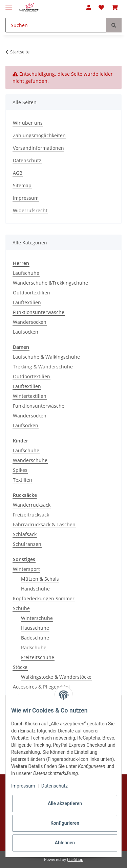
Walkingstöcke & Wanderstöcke (56, 677)
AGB (18, 173)
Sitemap (22, 185)
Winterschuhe (37, 618)
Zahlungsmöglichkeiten (39, 135)
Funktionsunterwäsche (39, 312)
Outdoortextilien (31, 293)
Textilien (23, 480)
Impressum (26, 198)
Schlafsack (25, 534)
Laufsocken (26, 332)
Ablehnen (65, 843)
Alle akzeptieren (65, 803)
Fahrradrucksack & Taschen (44, 524)
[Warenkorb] (115, 7)
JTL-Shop (75, 859)
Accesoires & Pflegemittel (41, 687)
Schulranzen (27, 544)
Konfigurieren (65, 823)
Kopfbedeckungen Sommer (44, 598)
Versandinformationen (38, 148)
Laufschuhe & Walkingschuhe (46, 357)
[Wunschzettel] (101, 7)
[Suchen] (56, 25)
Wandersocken (30, 322)
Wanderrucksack (32, 505)
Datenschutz (27, 160)
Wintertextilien (30, 396)
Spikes (20, 470)
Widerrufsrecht (30, 210)
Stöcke (20, 667)
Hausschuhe (35, 628)
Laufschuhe (26, 273)
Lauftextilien (27, 302)
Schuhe (21, 608)
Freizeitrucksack (31, 515)
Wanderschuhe (30, 460)
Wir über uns (28, 123)
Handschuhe (35, 589)
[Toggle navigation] (9, 4)
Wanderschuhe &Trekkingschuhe (50, 283)
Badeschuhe (35, 638)
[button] (89, 7)
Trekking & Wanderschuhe (43, 367)
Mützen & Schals (40, 579)
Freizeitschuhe (38, 657)
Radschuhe (34, 647)
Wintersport (26, 569)
